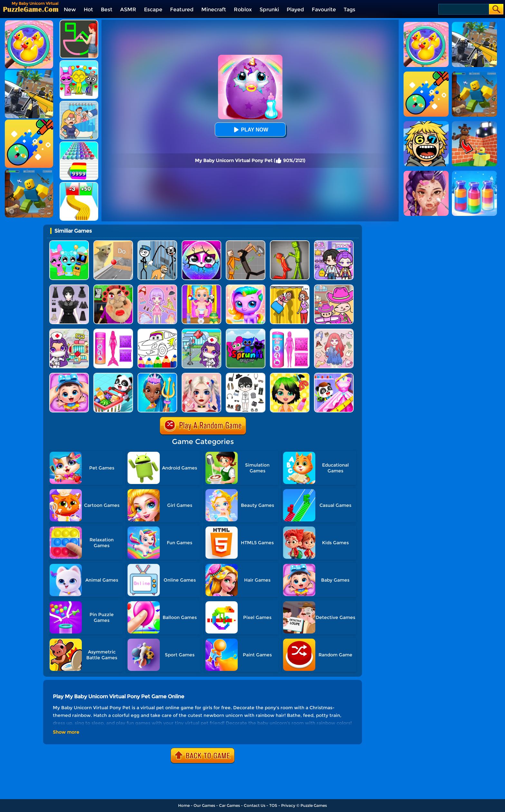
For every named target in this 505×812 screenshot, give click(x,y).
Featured (182, 10)
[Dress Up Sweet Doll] (334, 331)
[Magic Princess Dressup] (69, 287)
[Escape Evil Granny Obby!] (113, 287)
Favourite (324, 10)
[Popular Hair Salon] (290, 375)
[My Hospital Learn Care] (69, 331)
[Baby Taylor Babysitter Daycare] (201, 287)
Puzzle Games (314, 805)
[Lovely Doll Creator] (157, 287)
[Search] (463, 9)
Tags (349, 10)
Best (107, 10)
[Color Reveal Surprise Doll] (290, 331)
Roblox (243, 10)
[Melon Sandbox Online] (290, 243)
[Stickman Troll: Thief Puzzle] (157, 243)
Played (295, 10)
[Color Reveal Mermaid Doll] (113, 331)
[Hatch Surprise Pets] (201, 243)
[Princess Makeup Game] (201, 375)
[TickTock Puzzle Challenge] (113, 243)
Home (184, 805)
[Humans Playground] (246, 243)
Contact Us (255, 805)
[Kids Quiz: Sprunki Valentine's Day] (79, 63)
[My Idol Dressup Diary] (246, 375)
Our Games (204, 805)
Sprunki (269, 10)
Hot (88, 10)
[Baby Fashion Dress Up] (334, 375)
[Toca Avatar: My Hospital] (201, 331)
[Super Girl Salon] (157, 375)
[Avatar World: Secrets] (334, 243)
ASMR (128, 10)
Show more (66, 732)
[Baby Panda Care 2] (69, 375)
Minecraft (214, 10)
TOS (273, 805)
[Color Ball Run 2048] (79, 144)
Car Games (229, 805)
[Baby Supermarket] (113, 375)
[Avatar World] (334, 287)
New (70, 10)
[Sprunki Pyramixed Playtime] (246, 331)
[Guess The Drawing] (79, 22)
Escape (153, 10)
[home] (31, 9)
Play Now (250, 130)
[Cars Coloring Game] (157, 331)
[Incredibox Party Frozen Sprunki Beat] (69, 243)
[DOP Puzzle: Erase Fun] (79, 103)
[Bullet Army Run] (79, 184)
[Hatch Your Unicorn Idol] (246, 287)
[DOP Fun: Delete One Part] (290, 287)
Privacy (288, 805)
